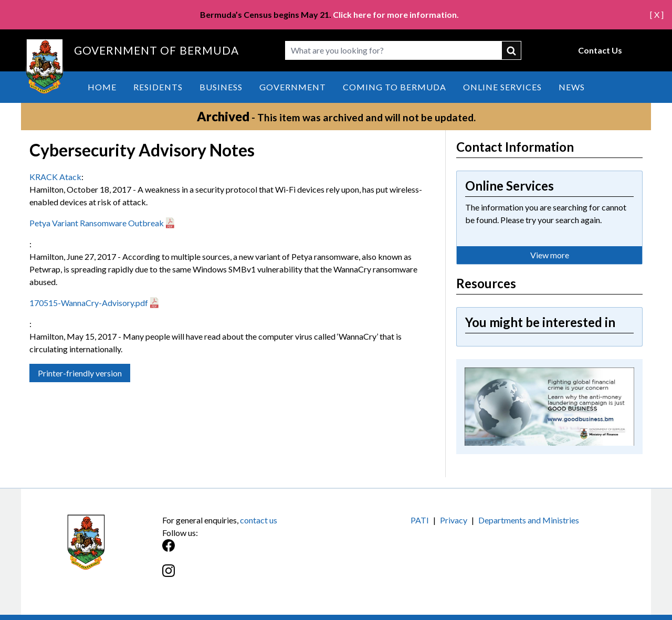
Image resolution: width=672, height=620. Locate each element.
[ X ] (657, 14)
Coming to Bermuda (395, 87)
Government (293, 87)
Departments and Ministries (529, 520)
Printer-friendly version (80, 373)
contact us (259, 520)
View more (550, 255)
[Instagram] (249, 576)
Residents (158, 87)
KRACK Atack (55, 177)
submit (512, 50)
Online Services (502, 87)
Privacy (454, 520)
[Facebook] (249, 551)
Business (221, 87)
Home (102, 87)
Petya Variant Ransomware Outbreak (97, 223)
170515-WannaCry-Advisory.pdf (89, 303)
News (572, 87)
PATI (420, 520)
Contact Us (600, 50)
